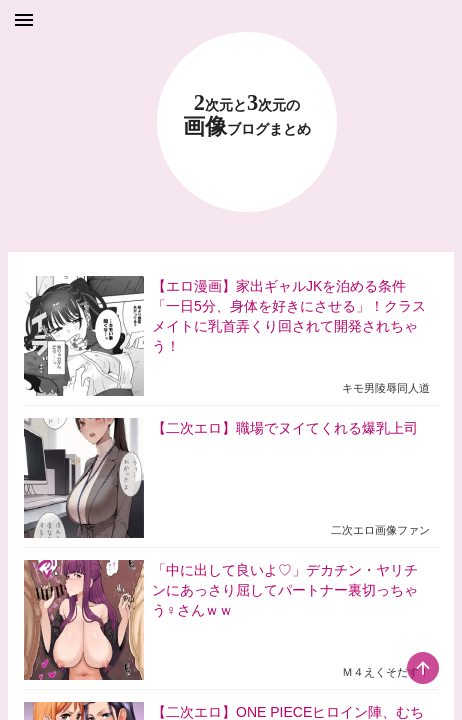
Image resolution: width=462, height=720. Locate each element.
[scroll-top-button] (423, 668)
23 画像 (247, 115)
